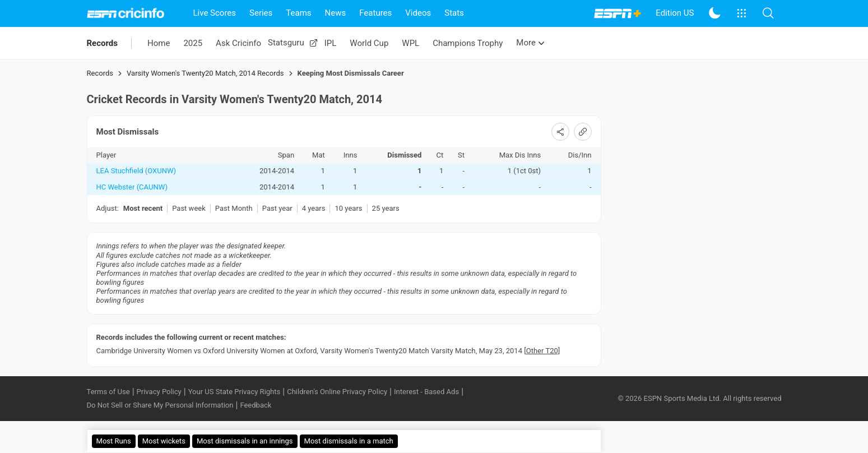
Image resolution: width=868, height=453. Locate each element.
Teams (298, 13)
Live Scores (215, 13)
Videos (418, 13)
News (336, 13)
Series (261, 13)
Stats (454, 13)
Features (375, 13)
